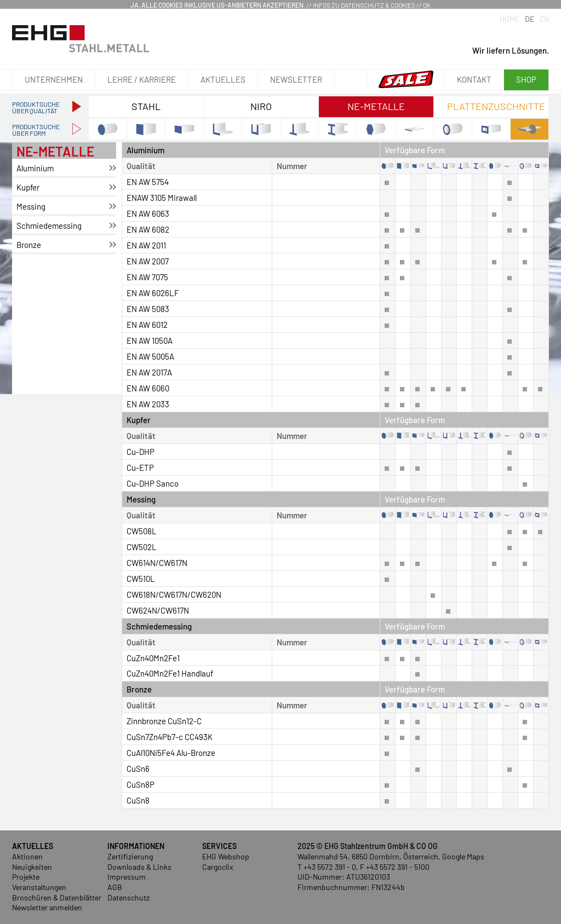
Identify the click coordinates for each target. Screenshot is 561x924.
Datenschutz (128, 897)
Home (510, 19)
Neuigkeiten (32, 867)
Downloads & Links (139, 867)
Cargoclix (218, 867)
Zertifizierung (130, 856)
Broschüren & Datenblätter (57, 897)
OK (427, 5)
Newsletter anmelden (47, 907)
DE (529, 19)
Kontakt (474, 79)
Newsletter (296, 79)
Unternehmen (54, 79)
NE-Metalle (376, 106)
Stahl (146, 106)
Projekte (26, 877)
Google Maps (463, 856)
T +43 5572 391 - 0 (327, 867)
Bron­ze (29, 245)
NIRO (261, 106)
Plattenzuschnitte (496, 106)
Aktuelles (223, 79)
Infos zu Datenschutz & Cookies (364, 5)
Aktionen (27, 856)
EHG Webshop (226, 856)
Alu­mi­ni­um (35, 168)
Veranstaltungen (39, 887)
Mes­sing (31, 206)
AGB (115, 887)
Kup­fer (28, 187)
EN (544, 19)
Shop (526, 79)
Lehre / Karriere (142, 79)
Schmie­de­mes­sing (49, 226)
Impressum (127, 877)
